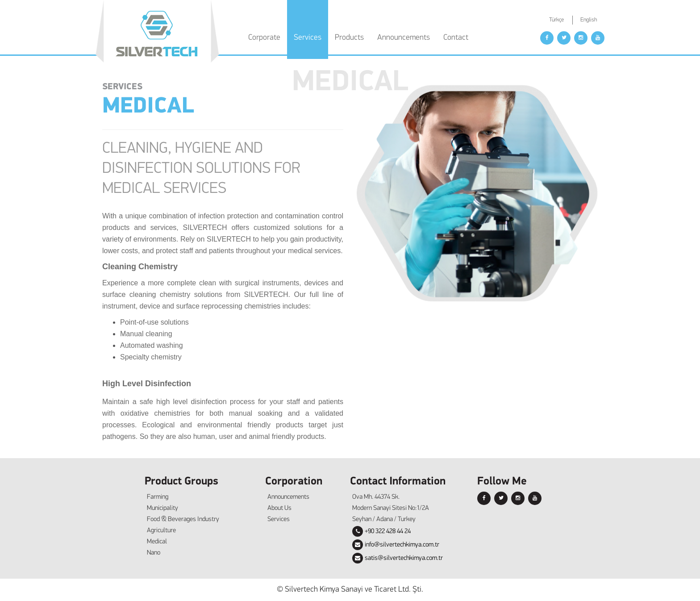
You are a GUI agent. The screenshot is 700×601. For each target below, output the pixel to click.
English (589, 20)
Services (279, 520)
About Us (279, 508)
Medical (157, 542)
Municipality (162, 508)
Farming (158, 497)
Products (349, 38)
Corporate (264, 38)
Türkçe (556, 20)
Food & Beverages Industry (183, 520)
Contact (456, 38)
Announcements (404, 38)
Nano (154, 553)
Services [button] (308, 38)
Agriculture (161, 531)
